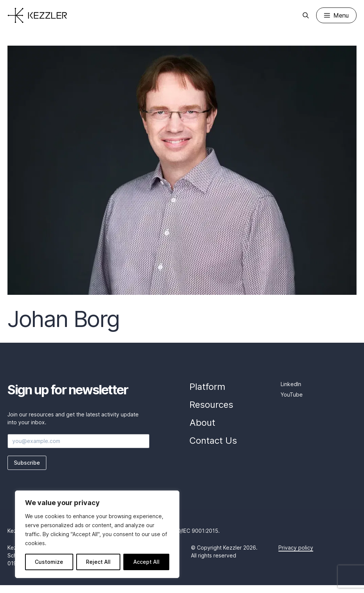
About (202, 423)
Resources (211, 405)
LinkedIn (291, 384)
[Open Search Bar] (306, 15)
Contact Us (213, 441)
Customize (49, 562)
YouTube (292, 395)
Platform (207, 387)
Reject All (98, 562)
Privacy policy (296, 548)
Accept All (146, 562)
